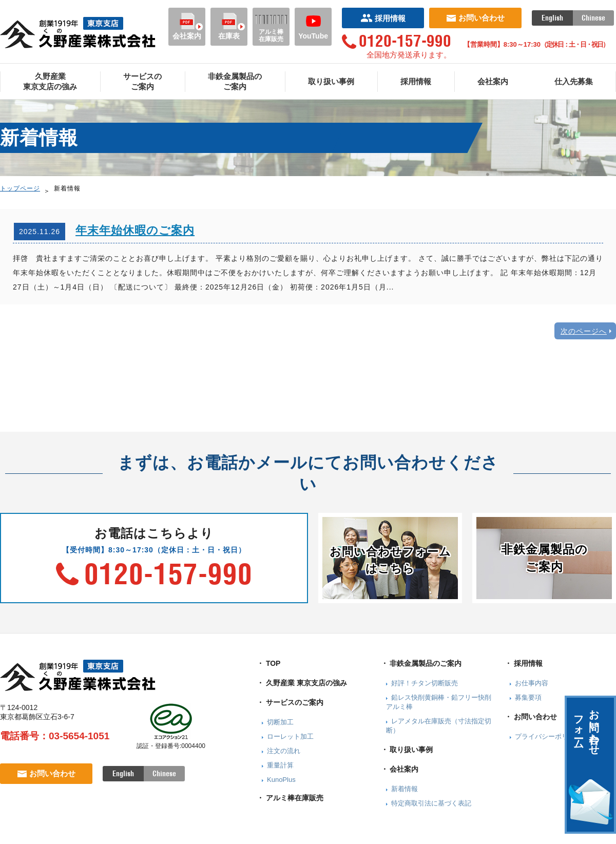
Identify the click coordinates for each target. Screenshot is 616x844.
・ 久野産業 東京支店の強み (302, 683)
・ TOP (268, 663)
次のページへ (584, 331)
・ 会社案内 (400, 769)
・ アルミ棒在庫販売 (290, 798)
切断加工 (280, 722)
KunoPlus (281, 780)
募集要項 (528, 697)
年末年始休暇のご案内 (135, 230)
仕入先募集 (574, 81)
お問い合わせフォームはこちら (390, 560)
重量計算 (280, 765)
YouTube (313, 26)
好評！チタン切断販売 (425, 683)
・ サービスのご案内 (290, 702)
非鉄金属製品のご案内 (235, 81)
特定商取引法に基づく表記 (431, 803)
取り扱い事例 (331, 81)
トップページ (20, 188)
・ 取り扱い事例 (407, 750)
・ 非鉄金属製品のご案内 (421, 663)
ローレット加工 (290, 736)
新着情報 (405, 789)
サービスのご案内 (142, 81)
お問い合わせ (476, 18)
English (552, 18)
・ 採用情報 (524, 663)
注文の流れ (284, 751)
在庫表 (229, 26)
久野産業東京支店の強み (50, 81)
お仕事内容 (532, 683)
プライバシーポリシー (548, 736)
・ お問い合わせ (531, 717)
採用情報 (383, 18)
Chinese (593, 18)
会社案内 (187, 26)
